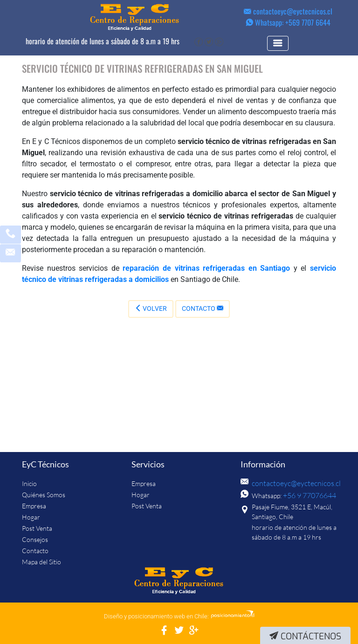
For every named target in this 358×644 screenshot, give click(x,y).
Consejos (35, 539)
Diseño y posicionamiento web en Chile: (156, 616)
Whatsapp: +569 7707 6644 (288, 22)
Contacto (203, 308)
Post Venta (37, 528)
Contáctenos (305, 636)
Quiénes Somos (44, 495)
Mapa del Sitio (41, 562)
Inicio (29, 483)
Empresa (34, 506)
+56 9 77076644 (307, 496)
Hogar (31, 517)
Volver (151, 308)
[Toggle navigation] (284, 43)
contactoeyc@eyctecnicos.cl (288, 11)
